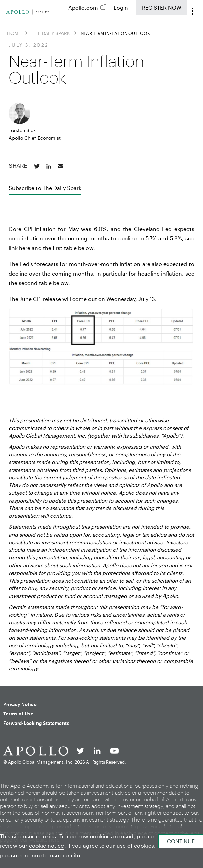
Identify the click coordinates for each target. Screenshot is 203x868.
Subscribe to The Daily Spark (45, 188)
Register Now (162, 8)
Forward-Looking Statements (36, 723)
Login (121, 8)
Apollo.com (83, 8)
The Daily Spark (51, 33)
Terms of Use (18, 714)
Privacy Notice (20, 704)
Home (14, 33)
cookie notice (47, 846)
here (25, 248)
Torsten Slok (22, 130)
